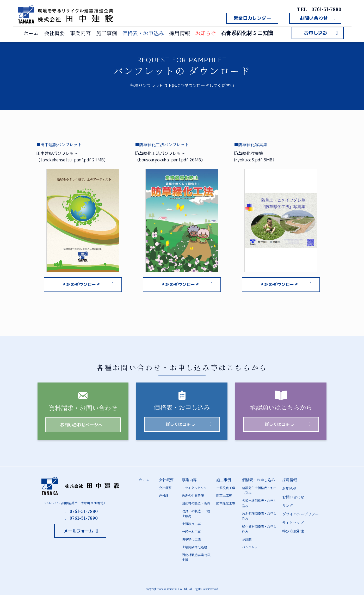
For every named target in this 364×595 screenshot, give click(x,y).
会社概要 (54, 33)
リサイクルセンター (196, 488)
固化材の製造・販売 (196, 503)
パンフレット (251, 546)
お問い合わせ (293, 497)
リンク (288, 505)
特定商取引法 (293, 530)
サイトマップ (293, 522)
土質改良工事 (191, 523)
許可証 (164, 495)
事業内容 (81, 33)
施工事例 (107, 33)
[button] (252, 18)
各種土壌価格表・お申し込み (259, 503)
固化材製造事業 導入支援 (196, 556)
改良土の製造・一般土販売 (196, 513)
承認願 (247, 538)
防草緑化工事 (226, 503)
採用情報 (180, 33)
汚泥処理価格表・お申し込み (259, 515)
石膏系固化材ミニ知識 (247, 33)
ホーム (31, 33)
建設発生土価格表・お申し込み (259, 490)
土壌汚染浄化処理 (194, 546)
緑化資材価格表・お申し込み (259, 528)
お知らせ (205, 33)
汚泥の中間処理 (193, 495)
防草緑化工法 (191, 538)
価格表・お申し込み (258, 480)
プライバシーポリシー (300, 513)
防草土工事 (224, 495)
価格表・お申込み (143, 33)
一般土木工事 (191, 531)
